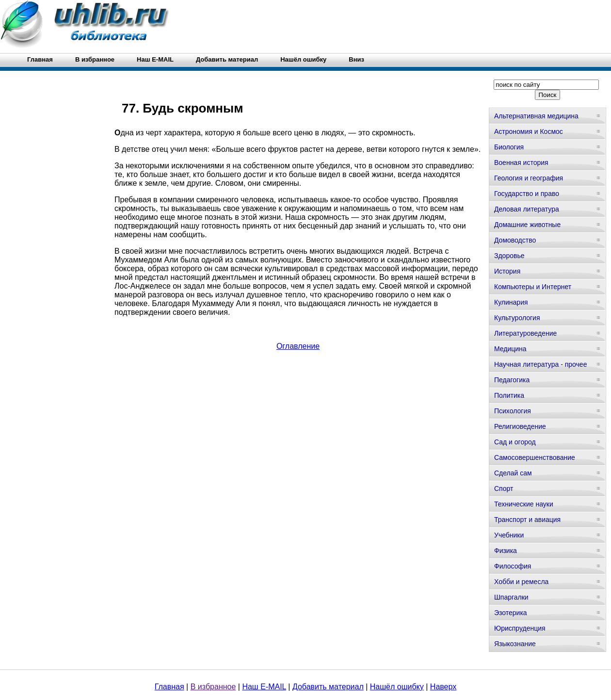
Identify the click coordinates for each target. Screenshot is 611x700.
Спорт (504, 488)
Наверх (443, 687)
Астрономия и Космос (529, 131)
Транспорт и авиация (527, 520)
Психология (513, 411)
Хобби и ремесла (521, 582)
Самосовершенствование (535, 457)
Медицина (510, 349)
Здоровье (509, 256)
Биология (509, 147)
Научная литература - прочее (540, 364)
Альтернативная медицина (536, 116)
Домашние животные (527, 225)
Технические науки (524, 504)
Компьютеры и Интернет (533, 287)
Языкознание (515, 644)
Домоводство (515, 240)
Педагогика (512, 380)
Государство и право (527, 194)
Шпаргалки (511, 597)
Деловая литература (527, 209)
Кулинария (511, 302)
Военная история (521, 163)
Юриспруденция (520, 628)
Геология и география (529, 178)
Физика (506, 551)
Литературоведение (525, 333)
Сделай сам (513, 473)
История (507, 271)
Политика (509, 395)
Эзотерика (511, 613)
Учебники (509, 535)
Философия (513, 566)
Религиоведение (520, 426)
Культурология (517, 318)
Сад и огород (515, 442)
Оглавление (298, 346)
